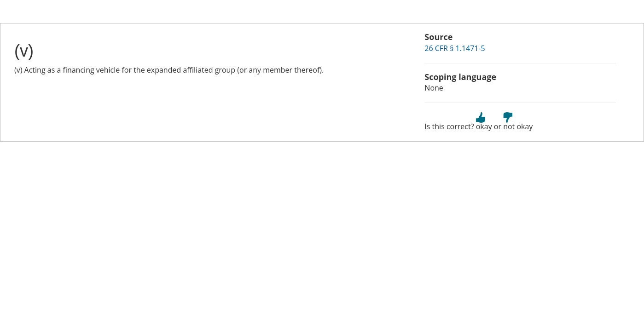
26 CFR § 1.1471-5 (455, 48)
